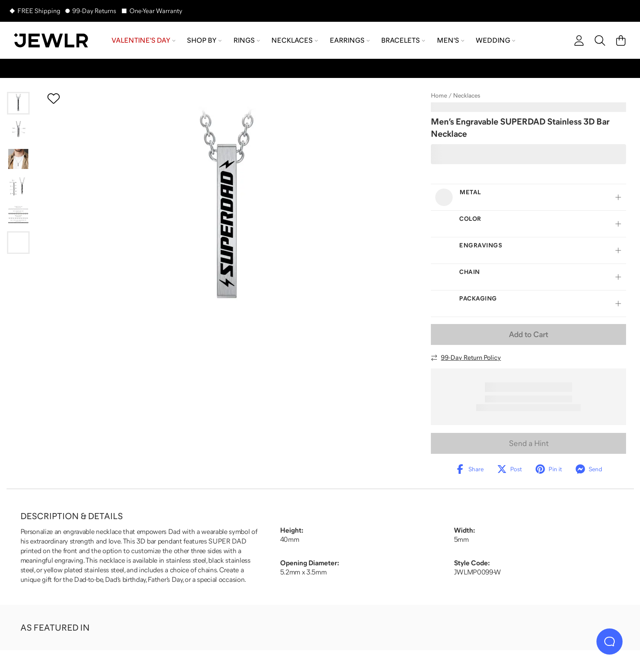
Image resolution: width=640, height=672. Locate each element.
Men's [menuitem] (451, 40)
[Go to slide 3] (18, 159)
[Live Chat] (610, 642)
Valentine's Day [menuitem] (144, 40)
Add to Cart (528, 334)
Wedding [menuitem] (496, 40)
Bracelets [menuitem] (403, 40)
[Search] (600, 41)
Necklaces (467, 95)
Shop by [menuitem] (204, 40)
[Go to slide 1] (18, 103)
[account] (579, 41)
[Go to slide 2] (18, 131)
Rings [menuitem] (247, 40)
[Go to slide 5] (18, 215)
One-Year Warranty (156, 11)
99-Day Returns (94, 11)
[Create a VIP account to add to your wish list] (54, 98)
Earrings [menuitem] (350, 40)
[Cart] (621, 41)
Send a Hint (529, 443)
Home (439, 95)
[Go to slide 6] (18, 243)
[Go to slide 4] (18, 187)
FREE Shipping (39, 11)
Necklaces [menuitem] (295, 40)
